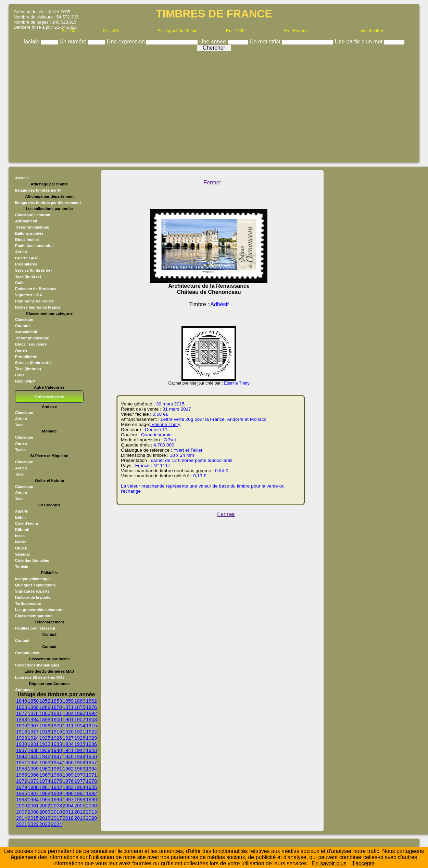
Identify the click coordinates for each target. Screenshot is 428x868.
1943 (91, 750)
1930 (22, 744)
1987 (33, 793)
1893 (22, 720)
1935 (80, 744)
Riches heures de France (38, 307)
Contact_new (27, 653)
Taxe (19, 425)
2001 (33, 806)
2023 (45, 824)
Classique (24, 320)
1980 (33, 787)
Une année (213, 42)
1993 (22, 800)
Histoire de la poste (33, 597)
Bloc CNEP (25, 381)
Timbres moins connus (49, 397)
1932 (45, 744)
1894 (33, 720)
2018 (68, 818)
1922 (91, 732)
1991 (80, 793)
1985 (91, 787)
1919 (56, 732)
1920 (68, 732)
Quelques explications (35, 585)
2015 (33, 818)
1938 (33, 750)
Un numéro (74, 42)
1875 (80, 707)
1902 (80, 720)
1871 (68, 707)
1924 (33, 738)
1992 (91, 793)
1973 (33, 781)
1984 (80, 787)
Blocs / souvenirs (31, 344)
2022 (33, 824)
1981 (45, 787)
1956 (80, 763)
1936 (91, 744)
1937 (22, 750)
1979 (22, 787)
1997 (68, 800)
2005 (80, 806)
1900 (56, 720)
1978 (91, 781)
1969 (68, 775)
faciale (32, 42)
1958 (22, 769)
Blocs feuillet (27, 239)
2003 (56, 806)
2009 (45, 812)
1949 (80, 756)
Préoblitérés (26, 264)
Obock (21, 548)
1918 (45, 732)
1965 (22, 775)
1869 (45, 707)
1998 (80, 800)
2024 (56, 824)
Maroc (21, 542)
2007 (22, 812)
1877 (22, 713)
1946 (45, 756)
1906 (22, 726)
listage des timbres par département (48, 203)
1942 (80, 750)
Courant (22, 326)
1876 (91, 707)
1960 (45, 769)
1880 (45, 713)
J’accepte (363, 863)
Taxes (20, 450)
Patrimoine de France (35, 301)
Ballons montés (29, 233)
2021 (22, 824)
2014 (22, 818)
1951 (22, 763)
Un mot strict (266, 42)
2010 (56, 812)
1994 (33, 800)
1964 (91, 769)
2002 (45, 806)
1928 (80, 738)
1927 (68, 738)
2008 (33, 812)
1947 (56, 756)
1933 (56, 744)
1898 (45, 720)
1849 (22, 701)
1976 (68, 781)
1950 (91, 756)
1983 (68, 787)
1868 (33, 707)
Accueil (22, 178)
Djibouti (22, 530)
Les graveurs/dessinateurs (39, 610)
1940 (56, 750)
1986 (22, 793)
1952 (33, 763)
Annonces (24, 690)
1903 (91, 720)
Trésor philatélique (32, 227)
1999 (91, 800)
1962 (68, 769)
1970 (80, 775)
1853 (56, 701)
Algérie (22, 511)
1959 (33, 769)
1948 (68, 756)
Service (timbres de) (33, 270)
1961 (56, 769)
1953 (45, 763)
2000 (22, 806)
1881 (56, 713)
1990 (68, 793)
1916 (22, 732)
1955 (68, 763)
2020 (91, 818)
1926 (56, 738)
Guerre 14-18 (27, 258)
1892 (91, 713)
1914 (80, 726)
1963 (80, 769)
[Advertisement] (214, 105)
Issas (20, 536)
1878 (33, 713)
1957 (91, 763)
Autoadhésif (26, 221)
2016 (45, 818)
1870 (56, 707)
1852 (45, 701)
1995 (45, 800)
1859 (68, 701)
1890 (80, 713)
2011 (68, 812)
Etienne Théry (236, 383)
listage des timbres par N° (39, 190)
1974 (45, 781)
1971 (91, 775)
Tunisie (22, 567)
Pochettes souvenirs (34, 246)
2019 (80, 818)
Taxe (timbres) (28, 276)
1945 (33, 756)
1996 (56, 800)
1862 (91, 701)
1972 (22, 781)
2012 (80, 812)
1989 (56, 793)
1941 (68, 750)
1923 (22, 738)
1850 (33, 701)
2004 (68, 806)
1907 (33, 726)
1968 (56, 775)
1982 (56, 787)
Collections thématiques (37, 665)
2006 (91, 806)
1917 (33, 732)
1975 (56, 781)
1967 (45, 775)
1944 (22, 756)
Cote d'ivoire (27, 523)
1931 (33, 744)
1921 (80, 732)
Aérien (21, 252)
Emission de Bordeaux (36, 289)
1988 (45, 793)
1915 (91, 726)
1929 (91, 738)
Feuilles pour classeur (35, 628)
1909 (56, 726)
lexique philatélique (33, 579)
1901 (68, 720)
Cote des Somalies (32, 560)
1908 (45, 726)
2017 (56, 818)
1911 (68, 726)
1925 (45, 738)
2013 (91, 812)
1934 (68, 744)
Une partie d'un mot (360, 42)
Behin (20, 517)
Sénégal (22, 554)
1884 (68, 713)
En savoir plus (329, 863)
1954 (56, 763)
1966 (33, 775)
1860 (80, 701)
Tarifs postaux (28, 604)
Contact (22, 640)
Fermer (212, 183)
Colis (20, 283)
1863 (22, 707)
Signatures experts (32, 591)
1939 (45, 750)
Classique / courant (33, 215)
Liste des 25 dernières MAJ (40, 677)
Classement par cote (34, 616)
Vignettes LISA (29, 295)
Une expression (127, 42)
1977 (80, 781)
